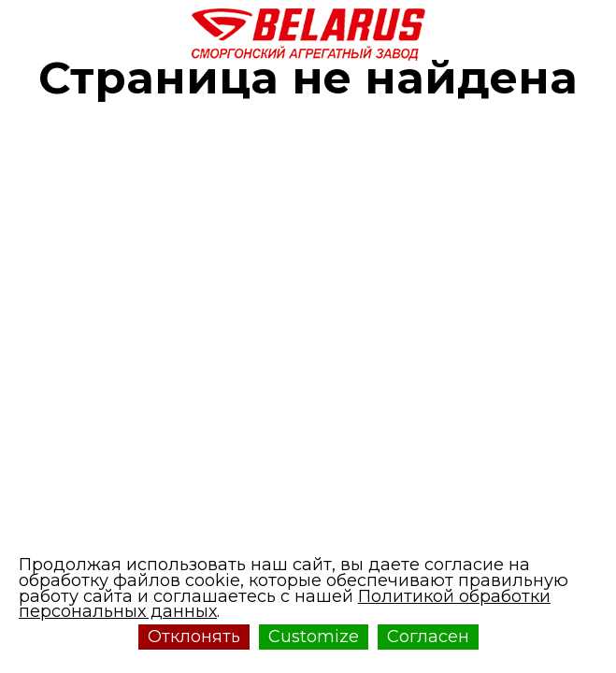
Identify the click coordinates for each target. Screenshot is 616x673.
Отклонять (194, 637)
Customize (314, 637)
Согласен (428, 637)
